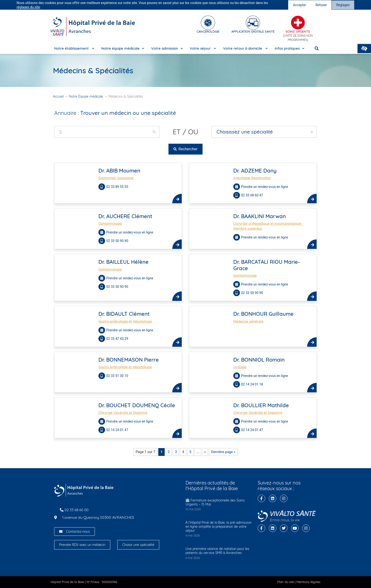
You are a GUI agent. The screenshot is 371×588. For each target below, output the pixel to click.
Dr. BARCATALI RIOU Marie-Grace (267, 265)
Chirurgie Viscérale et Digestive (123, 413)
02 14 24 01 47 (118, 430)
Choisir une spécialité (138, 545)
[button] (364, 49)
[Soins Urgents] (298, 23)
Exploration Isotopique (116, 178)
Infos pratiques (289, 49)
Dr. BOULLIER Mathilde (261, 405)
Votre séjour (203, 49)
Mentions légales (308, 582)
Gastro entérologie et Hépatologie (125, 321)
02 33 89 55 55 (118, 187)
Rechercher (185, 149)
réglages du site (28, 7)
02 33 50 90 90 (118, 241)
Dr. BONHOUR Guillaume (263, 314)
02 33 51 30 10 (118, 376)
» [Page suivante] (205, 452)
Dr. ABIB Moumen (119, 171)
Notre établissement (74, 49)
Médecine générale (248, 321)
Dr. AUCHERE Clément (125, 216)
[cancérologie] (208, 23)
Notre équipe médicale (123, 49)
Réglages (343, 5)
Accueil (58, 96)
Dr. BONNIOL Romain (259, 360)
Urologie (240, 367)
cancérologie (208, 31)
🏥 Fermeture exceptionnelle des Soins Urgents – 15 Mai (215, 502)
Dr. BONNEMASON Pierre (129, 360)
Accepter (299, 5)
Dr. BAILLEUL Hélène (124, 262)
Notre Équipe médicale (86, 96)
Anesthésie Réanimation (252, 178)
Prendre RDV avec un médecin (82, 545)
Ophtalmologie (110, 224)
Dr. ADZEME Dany (255, 171)
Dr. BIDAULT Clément (124, 314)
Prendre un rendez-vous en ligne (265, 187)
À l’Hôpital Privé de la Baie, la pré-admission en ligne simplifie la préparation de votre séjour (219, 527)
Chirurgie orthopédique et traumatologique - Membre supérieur (268, 226)
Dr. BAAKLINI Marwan (260, 216)
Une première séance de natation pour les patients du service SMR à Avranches (217, 551)
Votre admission (167, 49)
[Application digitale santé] (253, 23)
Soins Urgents (298, 31)
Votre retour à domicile (245, 49)
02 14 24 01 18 (252, 384)
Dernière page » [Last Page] (223, 452)
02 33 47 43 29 (117, 339)
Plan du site (286, 582)
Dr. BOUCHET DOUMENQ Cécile (137, 405)
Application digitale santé (253, 31)
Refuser (321, 5)
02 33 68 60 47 (252, 195)
